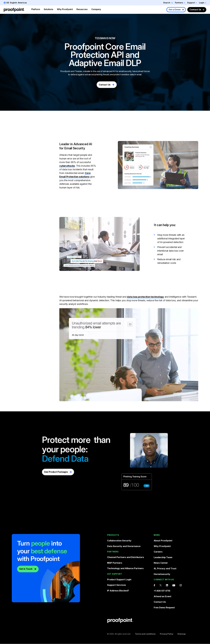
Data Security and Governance (124, 546)
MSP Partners (115, 563)
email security (125, 71)
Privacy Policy (167, 634)
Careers (158, 552)
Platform (36, 9)
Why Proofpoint (65, 9)
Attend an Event (163, 596)
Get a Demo (175, 10)
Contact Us (195, 10)
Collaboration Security (119, 541)
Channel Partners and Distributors (126, 557)
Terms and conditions (145, 634)
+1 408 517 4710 (162, 591)
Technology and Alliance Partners (125, 568)
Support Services (117, 585)
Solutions (48, 9)
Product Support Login (119, 579)
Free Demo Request (164, 608)
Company (96, 9)
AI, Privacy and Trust (165, 568)
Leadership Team (163, 557)
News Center (161, 563)
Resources (82, 9)
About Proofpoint (163, 541)
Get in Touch (26, 569)
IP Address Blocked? (118, 591)
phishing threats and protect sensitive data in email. (118, 74)
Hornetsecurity (162, 574)
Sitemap (181, 634)
